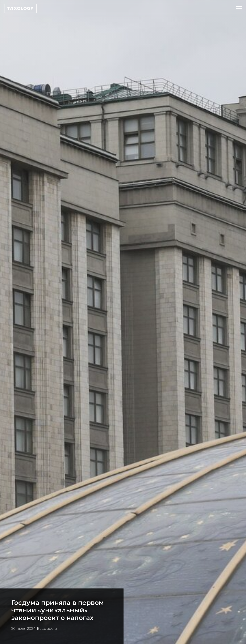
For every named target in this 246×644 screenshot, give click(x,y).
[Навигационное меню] (239, 8)
